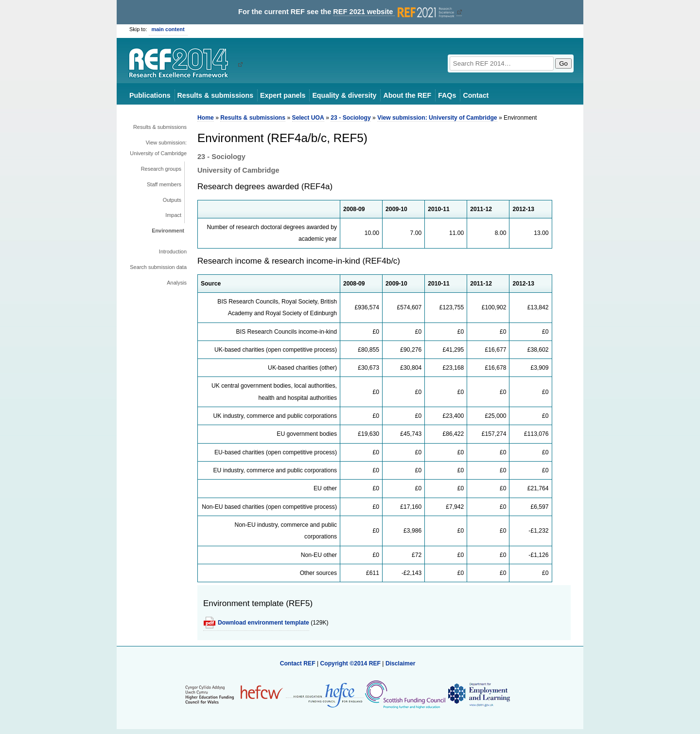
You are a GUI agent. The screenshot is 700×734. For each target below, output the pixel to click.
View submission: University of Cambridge (158, 148)
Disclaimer (401, 663)
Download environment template (263, 623)
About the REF (407, 95)
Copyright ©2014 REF (351, 663)
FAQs (447, 95)
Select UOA (308, 118)
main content (168, 29)
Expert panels (283, 95)
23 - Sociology (350, 118)
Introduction (173, 251)
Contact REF (298, 663)
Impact (173, 215)
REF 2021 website (394, 12)
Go (563, 63)
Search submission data (158, 267)
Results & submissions (215, 95)
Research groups (161, 169)
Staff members (164, 184)
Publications (150, 95)
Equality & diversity (344, 95)
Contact (476, 95)
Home (206, 118)
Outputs (172, 200)
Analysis (177, 283)
